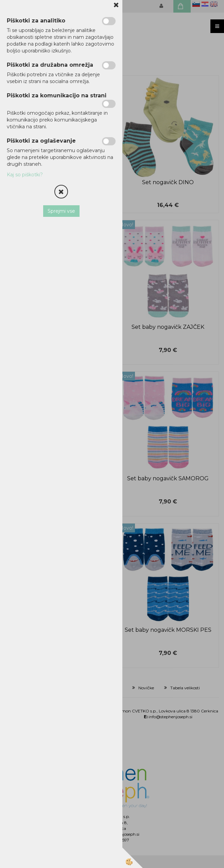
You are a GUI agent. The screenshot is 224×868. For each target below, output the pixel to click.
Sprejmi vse (61, 211)
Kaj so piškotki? (25, 175)
